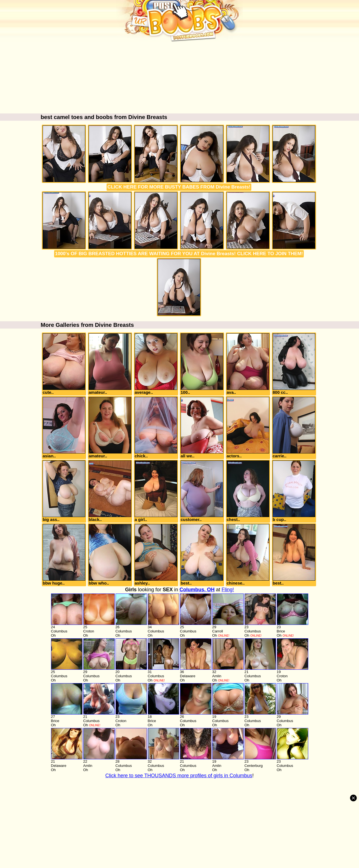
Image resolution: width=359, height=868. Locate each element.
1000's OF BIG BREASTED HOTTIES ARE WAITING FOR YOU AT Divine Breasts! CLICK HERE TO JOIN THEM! (179, 254)
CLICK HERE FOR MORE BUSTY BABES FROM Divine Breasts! (179, 187)
